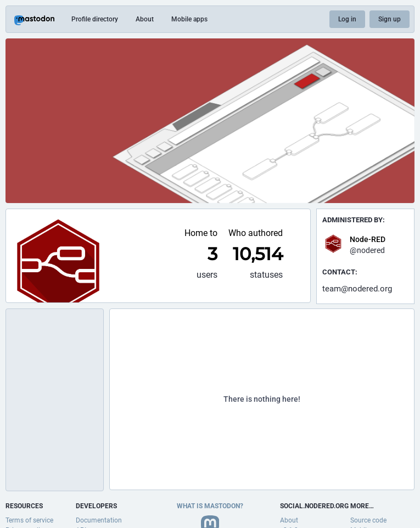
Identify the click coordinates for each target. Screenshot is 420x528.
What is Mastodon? (210, 506)
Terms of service (29, 520)
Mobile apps (189, 19)
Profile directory (95, 19)
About (145, 19)
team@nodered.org (357, 289)
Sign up (390, 19)
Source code (368, 520)
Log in (347, 19)
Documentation (99, 520)
